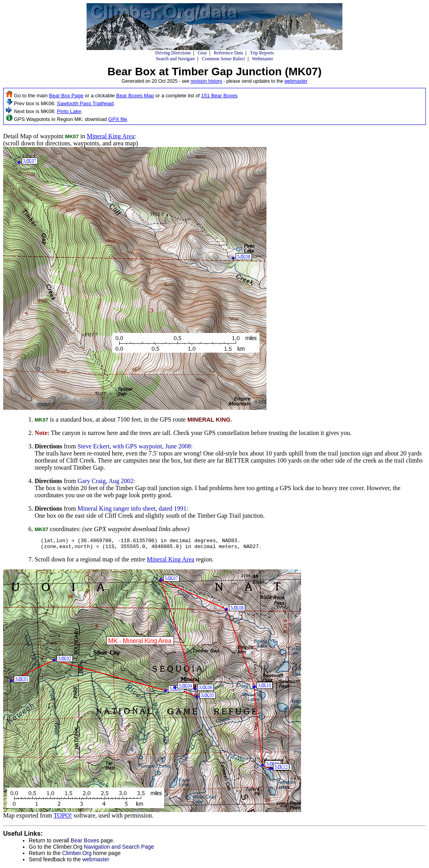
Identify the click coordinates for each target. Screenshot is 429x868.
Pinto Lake (69, 111)
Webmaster (263, 59)
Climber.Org (77, 855)
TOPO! (63, 818)
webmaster (296, 81)
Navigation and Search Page (119, 849)
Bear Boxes (85, 843)
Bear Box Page (66, 96)
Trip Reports (262, 53)
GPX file (118, 119)
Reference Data (228, 53)
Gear (202, 53)
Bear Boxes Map (135, 96)
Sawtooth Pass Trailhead (85, 103)
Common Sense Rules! (224, 59)
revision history (206, 81)
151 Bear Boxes (219, 96)
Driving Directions (173, 53)
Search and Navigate (175, 59)
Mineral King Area (110, 136)
